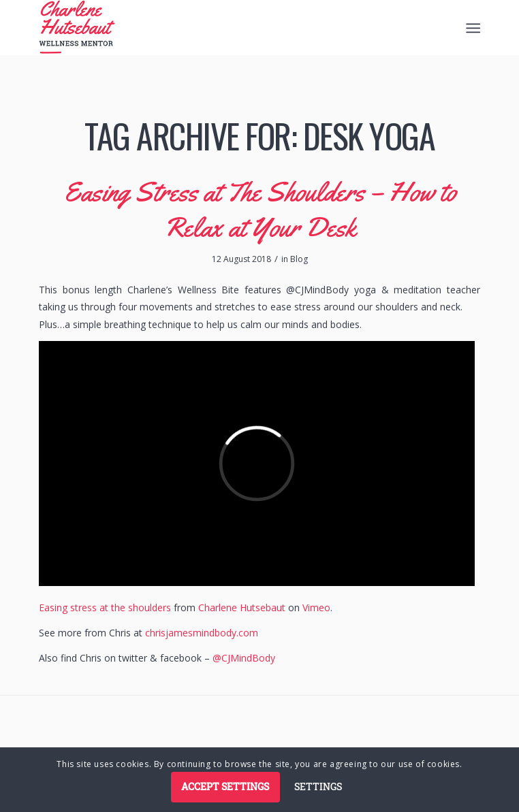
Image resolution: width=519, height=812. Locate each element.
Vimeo (316, 607)
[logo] (215, 27)
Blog (299, 259)
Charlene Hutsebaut (242, 607)
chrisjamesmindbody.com (202, 633)
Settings (318, 786)
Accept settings (225, 786)
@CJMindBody (244, 658)
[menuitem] (472, 28)
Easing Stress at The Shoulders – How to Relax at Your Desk (260, 209)
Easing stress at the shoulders (105, 607)
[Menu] (472, 28)
